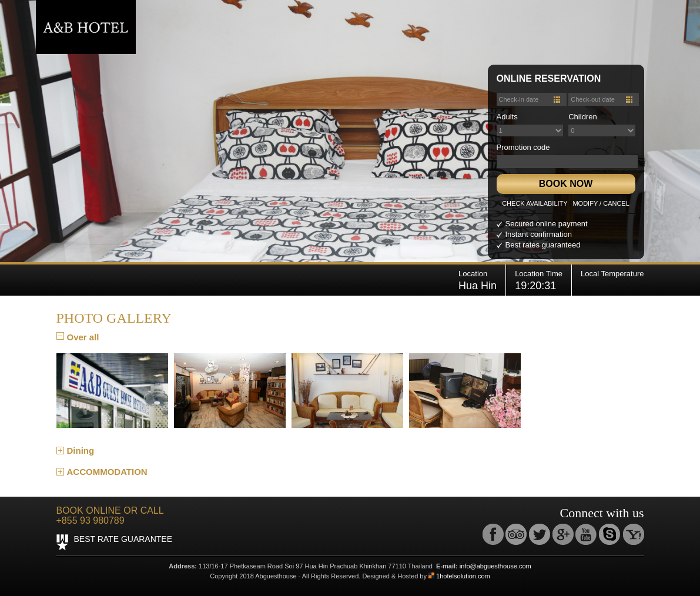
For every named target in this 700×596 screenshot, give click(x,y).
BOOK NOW (566, 184)
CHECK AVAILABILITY (535, 203)
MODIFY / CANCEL (601, 203)
